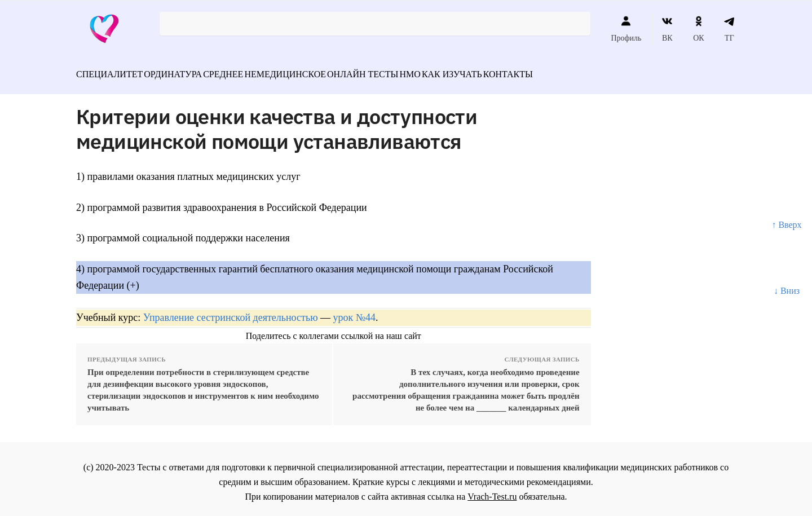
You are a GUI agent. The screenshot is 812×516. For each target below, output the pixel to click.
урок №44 (354, 311)
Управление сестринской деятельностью (231, 311)
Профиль (626, 29)
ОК (698, 29)
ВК (667, 29)
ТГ (729, 29)
